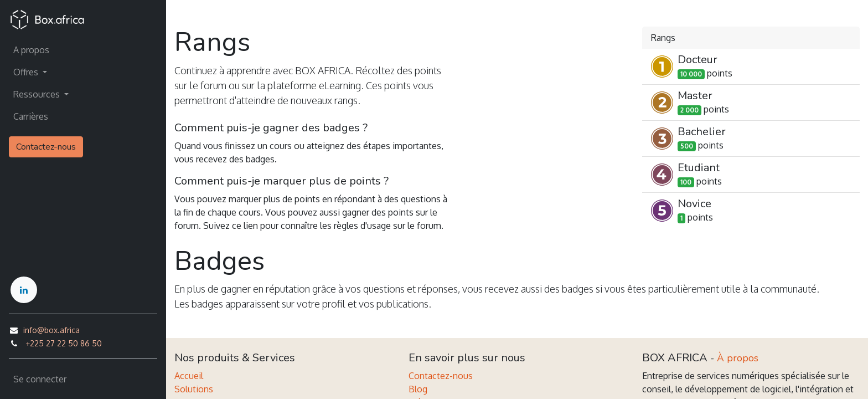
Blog (418, 389)
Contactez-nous (46, 147)
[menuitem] (83, 50)
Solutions (194, 389)
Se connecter (40, 379)
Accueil (189, 376)
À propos (738, 358)
